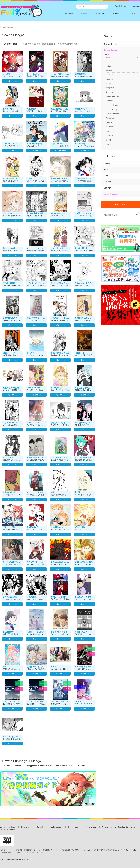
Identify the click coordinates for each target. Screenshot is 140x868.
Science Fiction (112, 96)
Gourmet (110, 127)
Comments (108, 188)
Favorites (107, 182)
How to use (26, 827)
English (109, 144)
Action (109, 66)
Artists (116, 14)
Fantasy (110, 101)
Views (106, 170)
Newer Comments (111, 194)
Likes (106, 176)
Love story (110, 79)
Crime (109, 140)
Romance (110, 75)
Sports (109, 131)
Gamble (109, 136)
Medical (109, 122)
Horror (109, 83)
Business (110, 118)
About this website (8, 827)
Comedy (110, 92)
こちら (42, 852)
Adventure (110, 70)
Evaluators (68, 14)
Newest (107, 164)
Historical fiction (113, 114)
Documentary (112, 109)
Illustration (100, 14)
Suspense (110, 88)
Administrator (57, 827)
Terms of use (91, 827)
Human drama (112, 105)
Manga (84, 14)
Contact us (41, 827)
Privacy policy (74, 827)
